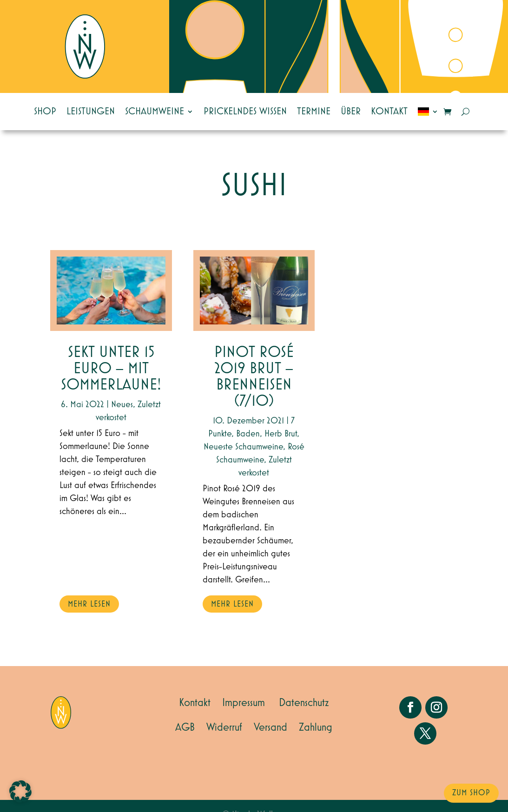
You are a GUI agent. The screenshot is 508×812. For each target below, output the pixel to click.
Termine (314, 112)
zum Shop (471, 793)
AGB (185, 727)
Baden (248, 434)
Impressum (244, 703)
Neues (122, 404)
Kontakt (389, 112)
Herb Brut (281, 434)
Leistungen (91, 112)
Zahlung (316, 727)
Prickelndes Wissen (245, 112)
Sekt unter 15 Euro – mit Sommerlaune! (111, 369)
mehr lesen (89, 604)
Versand (270, 727)
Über (351, 112)
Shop (45, 112)
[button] (20, 792)
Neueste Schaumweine (243, 447)
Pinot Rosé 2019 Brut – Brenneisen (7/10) (254, 377)
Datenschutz (304, 703)
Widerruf (224, 727)
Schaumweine (155, 112)
